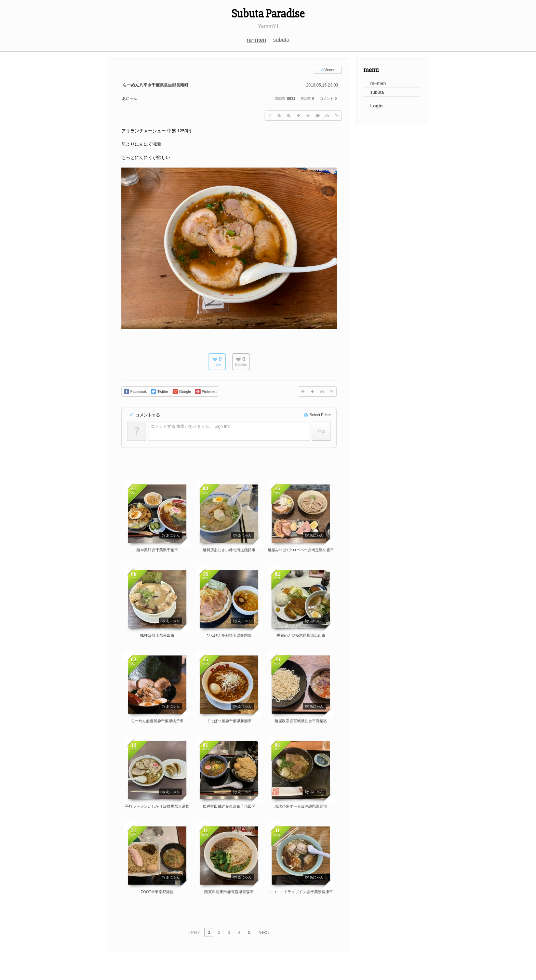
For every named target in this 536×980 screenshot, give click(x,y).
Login (376, 106)
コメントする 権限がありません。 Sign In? (190, 426)
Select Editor (317, 415)
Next (264, 932)
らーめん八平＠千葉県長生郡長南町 (156, 85)
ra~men (256, 40)
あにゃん (130, 98)
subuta (281, 40)
